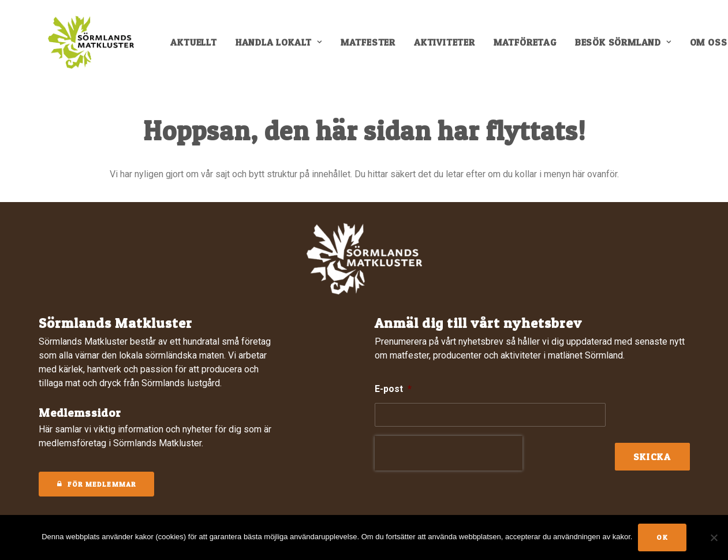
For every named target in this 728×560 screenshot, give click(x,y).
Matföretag (533, 47)
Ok (662, 537)
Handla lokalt (286, 47)
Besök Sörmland (631, 47)
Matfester (376, 47)
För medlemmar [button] (97, 484)
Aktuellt (201, 47)
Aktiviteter (452, 47)
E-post (393, 389)
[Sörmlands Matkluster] (90, 47)
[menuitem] (201, 47)
